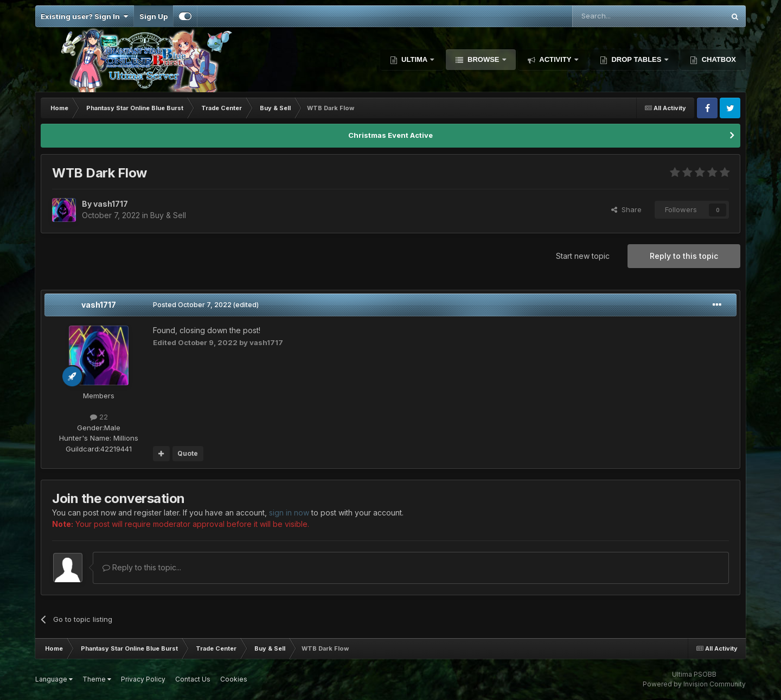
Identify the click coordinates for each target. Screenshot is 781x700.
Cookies (234, 679)
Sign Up (153, 16)
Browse (483, 59)
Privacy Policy (143, 679)
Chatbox (718, 59)
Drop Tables (636, 59)
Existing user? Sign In (84, 16)
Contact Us (193, 679)
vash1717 (99, 305)
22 (99, 417)
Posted (192, 305)
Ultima (415, 59)
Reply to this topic (684, 256)
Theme (97, 679)
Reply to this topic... (142, 567)
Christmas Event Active (390, 135)
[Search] (621, 16)
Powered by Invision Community (694, 684)
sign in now (289, 513)
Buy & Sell (168, 215)
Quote (188, 453)
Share (626, 209)
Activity (555, 59)
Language (54, 679)
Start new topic (583, 256)
